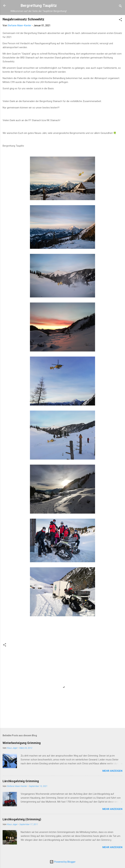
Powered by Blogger (63, 862)
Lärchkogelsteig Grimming (21, 781)
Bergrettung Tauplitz (39, 6)
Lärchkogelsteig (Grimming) (22, 819)
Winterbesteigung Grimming (22, 743)
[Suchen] (120, 7)
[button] (120, 20)
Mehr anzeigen (112, 771)
